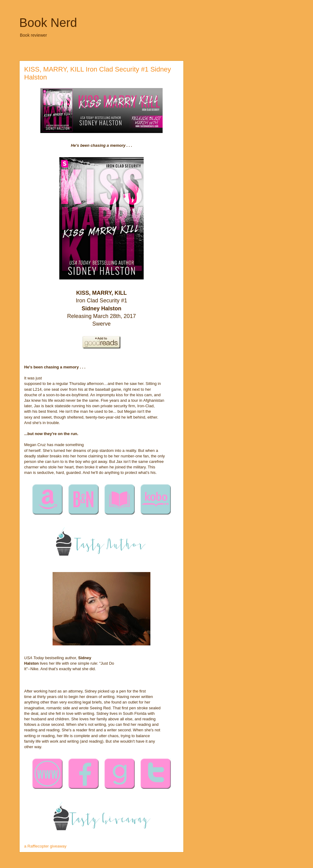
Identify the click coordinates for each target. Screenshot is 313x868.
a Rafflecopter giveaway (45, 846)
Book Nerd (48, 23)
